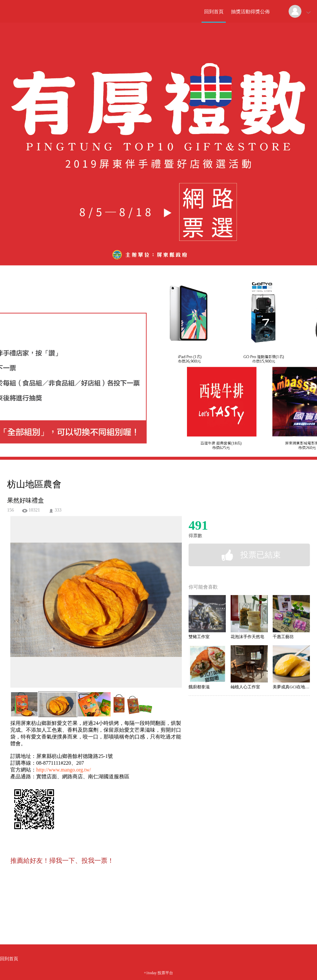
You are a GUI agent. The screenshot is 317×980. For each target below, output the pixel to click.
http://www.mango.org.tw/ (64, 770)
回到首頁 (214, 12)
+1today (150, 973)
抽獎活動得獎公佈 (250, 12)
